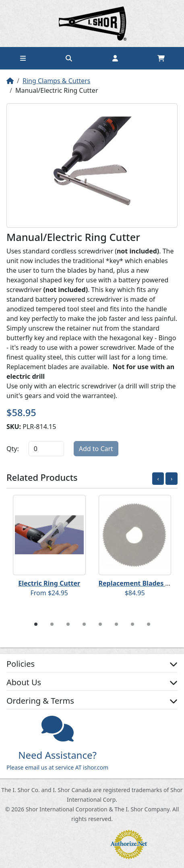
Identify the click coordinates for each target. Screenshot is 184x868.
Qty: (13, 449)
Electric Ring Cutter (49, 583)
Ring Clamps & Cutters (57, 81)
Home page (92, 23)
